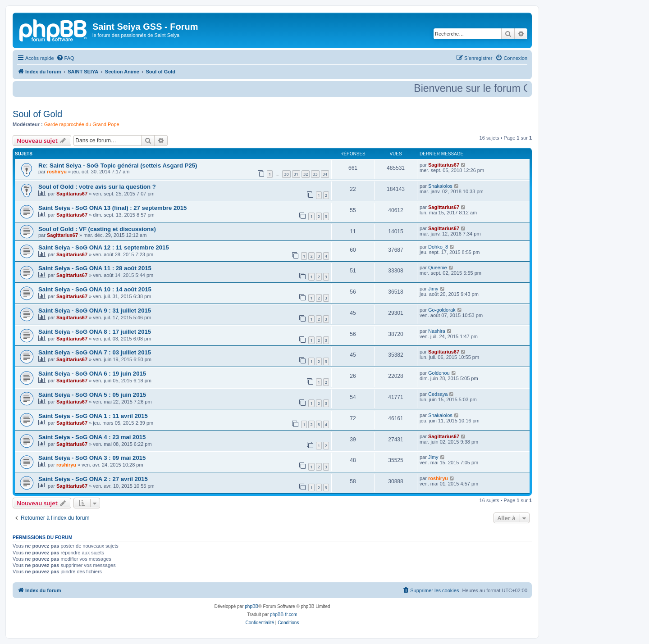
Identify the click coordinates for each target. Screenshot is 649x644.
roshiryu (57, 172)
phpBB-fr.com (284, 615)
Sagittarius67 (444, 165)
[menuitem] (65, 58)
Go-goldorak (442, 310)
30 (286, 174)
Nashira (437, 331)
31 (296, 174)
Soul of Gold (37, 114)
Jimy (433, 289)
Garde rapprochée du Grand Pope (82, 124)
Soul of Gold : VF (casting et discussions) (97, 229)
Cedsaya (438, 394)
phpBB (251, 606)
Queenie (438, 268)
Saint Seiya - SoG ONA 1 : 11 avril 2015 (93, 416)
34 (325, 174)
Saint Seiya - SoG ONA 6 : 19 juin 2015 (92, 374)
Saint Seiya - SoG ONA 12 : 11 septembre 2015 (104, 247)
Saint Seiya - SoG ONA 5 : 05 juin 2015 (92, 395)
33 (315, 174)
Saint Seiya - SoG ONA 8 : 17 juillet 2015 (95, 332)
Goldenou (439, 373)
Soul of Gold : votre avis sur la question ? (97, 187)
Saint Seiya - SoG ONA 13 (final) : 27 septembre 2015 (112, 208)
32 (306, 174)
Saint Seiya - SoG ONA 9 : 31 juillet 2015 (95, 311)
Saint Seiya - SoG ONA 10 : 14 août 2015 (95, 289)
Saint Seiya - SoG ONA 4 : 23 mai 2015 (92, 437)
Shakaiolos (440, 186)
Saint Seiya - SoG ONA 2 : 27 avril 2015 (93, 479)
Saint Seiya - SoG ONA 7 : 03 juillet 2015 (95, 352)
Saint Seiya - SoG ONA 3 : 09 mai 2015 (92, 458)
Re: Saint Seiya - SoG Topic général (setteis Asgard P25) (118, 166)
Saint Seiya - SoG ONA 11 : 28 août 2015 (95, 268)
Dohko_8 (438, 247)
